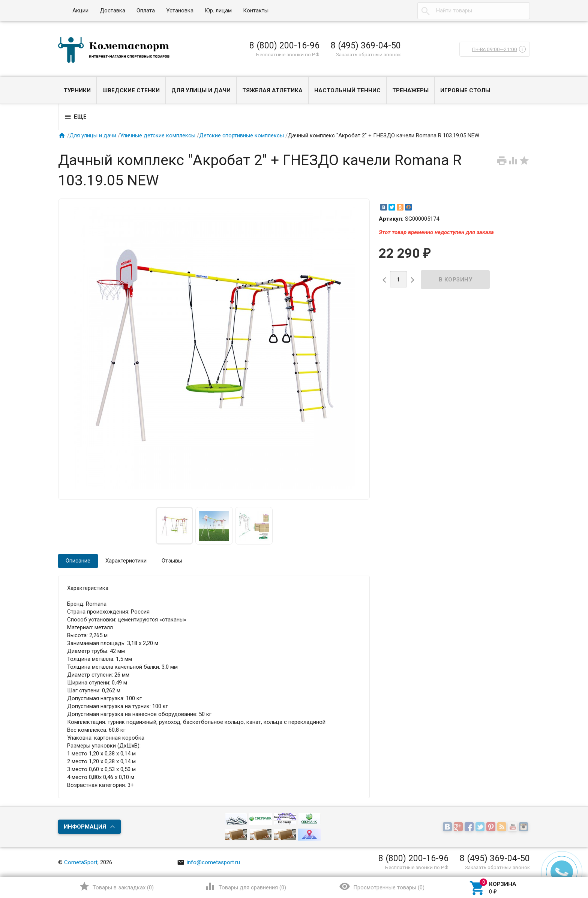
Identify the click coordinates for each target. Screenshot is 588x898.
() (116, 886)
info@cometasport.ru (208, 862)
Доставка (112, 11)
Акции (80, 11)
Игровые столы (465, 90)
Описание (78, 561)
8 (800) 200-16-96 (284, 45)
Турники (77, 90)
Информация (85, 827)
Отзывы (172, 561)
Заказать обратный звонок (368, 54)
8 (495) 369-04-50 (366, 45)
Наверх (557, 862)
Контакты (256, 11)
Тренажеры (410, 90)
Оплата (146, 11)
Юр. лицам (218, 11)
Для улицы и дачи (201, 90)
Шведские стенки (131, 90)
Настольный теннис (347, 90)
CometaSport (81, 862)
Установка (180, 11)
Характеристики (126, 561)
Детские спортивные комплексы (241, 135)
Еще (75, 117)
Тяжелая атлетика (272, 90)
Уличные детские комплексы (158, 135)
